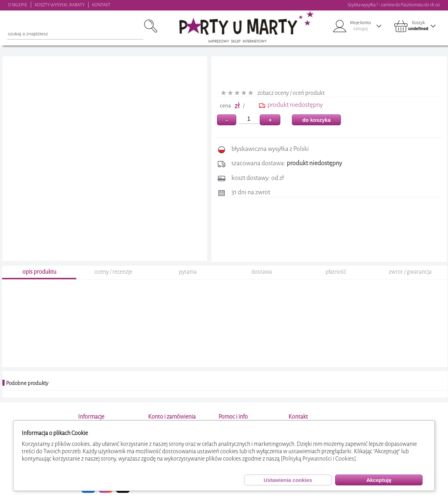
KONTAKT (101, 5)
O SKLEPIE (18, 5)
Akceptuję (379, 480)
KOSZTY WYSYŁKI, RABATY (60, 5)
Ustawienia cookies (288, 480)
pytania (188, 272)
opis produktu (39, 272)
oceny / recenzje (113, 272)
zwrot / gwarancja (410, 272)
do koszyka (317, 120)
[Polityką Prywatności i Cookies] (318, 459)
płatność (336, 272)
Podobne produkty (27, 383)
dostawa (262, 272)
